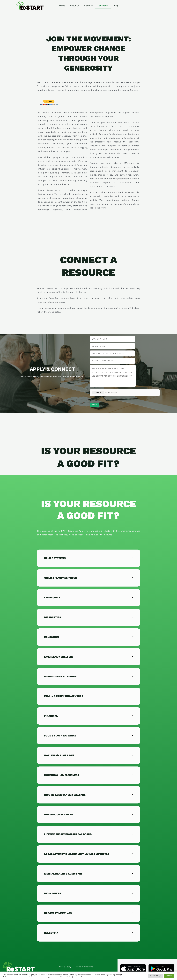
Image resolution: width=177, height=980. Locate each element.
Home (62, 6)
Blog (116, 6)
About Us (75, 6)
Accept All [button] (169, 976)
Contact (88, 6)
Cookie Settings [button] (155, 976)
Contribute (103, 6)
